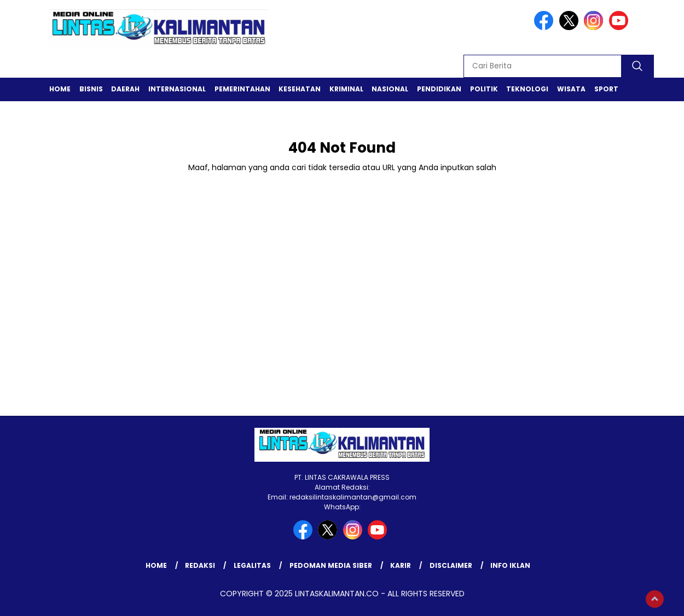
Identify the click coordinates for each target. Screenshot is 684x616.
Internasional (177, 89)
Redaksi (200, 565)
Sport (606, 89)
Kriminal (346, 89)
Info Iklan (510, 565)
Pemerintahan (242, 89)
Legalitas (252, 565)
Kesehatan (300, 89)
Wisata (571, 89)
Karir (401, 565)
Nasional (390, 89)
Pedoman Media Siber (331, 565)
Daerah (125, 89)
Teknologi (527, 89)
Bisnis (91, 89)
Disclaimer (451, 565)
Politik (484, 89)
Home (60, 89)
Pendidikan (439, 89)
